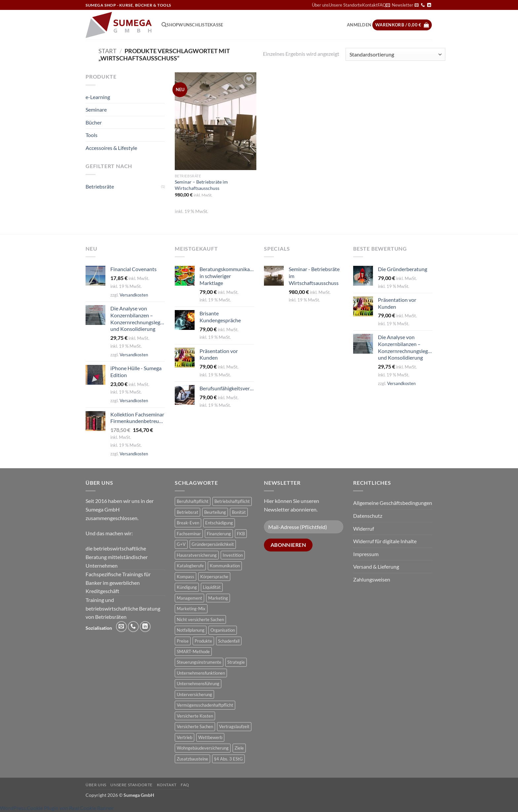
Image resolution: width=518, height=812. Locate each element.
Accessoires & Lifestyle (111, 148)
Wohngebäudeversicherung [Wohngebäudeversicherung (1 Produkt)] (203, 748)
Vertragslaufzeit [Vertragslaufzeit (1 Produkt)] (234, 726)
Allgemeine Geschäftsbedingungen (393, 503)
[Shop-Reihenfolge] (395, 54)
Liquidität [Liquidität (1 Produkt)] (212, 587)
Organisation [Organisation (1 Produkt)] (223, 630)
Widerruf (364, 529)
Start (108, 51)
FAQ (185, 785)
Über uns (320, 5)
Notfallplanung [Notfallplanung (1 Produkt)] (191, 630)
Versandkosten (134, 295)
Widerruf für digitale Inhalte (385, 541)
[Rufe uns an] (423, 5)
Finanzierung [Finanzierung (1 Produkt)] (219, 534)
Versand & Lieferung (376, 566)
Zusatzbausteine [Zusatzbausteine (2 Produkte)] (192, 759)
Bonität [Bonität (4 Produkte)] (239, 512)
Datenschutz (368, 516)
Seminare (96, 109)
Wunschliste (194, 25)
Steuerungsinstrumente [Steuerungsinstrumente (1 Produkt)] (199, 662)
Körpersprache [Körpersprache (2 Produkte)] (214, 577)
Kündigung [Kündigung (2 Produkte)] (187, 587)
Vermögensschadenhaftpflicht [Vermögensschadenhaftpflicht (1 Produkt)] (205, 705)
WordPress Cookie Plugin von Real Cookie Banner (57, 808)
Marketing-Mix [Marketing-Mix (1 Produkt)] (191, 609)
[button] (400, 5)
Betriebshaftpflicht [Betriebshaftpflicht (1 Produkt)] (232, 501)
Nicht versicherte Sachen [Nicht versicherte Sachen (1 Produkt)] (200, 619)
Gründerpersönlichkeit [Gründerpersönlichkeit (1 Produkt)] (213, 544)
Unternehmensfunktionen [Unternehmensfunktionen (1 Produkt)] (201, 673)
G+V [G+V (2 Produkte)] (181, 544)
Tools (92, 135)
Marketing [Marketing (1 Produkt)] (218, 598)
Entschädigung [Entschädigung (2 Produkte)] (219, 523)
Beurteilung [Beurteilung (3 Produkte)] (215, 512)
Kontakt (370, 5)
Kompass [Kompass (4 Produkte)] (185, 577)
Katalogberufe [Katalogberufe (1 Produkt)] (190, 566)
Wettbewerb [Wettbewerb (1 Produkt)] (210, 737)
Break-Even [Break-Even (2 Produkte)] (188, 523)
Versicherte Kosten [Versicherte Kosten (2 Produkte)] (195, 716)
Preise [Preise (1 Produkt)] (183, 641)
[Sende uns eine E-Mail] (417, 5)
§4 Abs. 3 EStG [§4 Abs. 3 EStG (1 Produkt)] (228, 759)
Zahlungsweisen (372, 579)
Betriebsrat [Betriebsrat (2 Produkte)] (187, 512)
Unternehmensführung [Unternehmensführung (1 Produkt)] (198, 684)
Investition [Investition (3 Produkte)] (233, 555)
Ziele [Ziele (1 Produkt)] (239, 748)
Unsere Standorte (345, 5)
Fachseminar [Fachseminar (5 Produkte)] (189, 534)
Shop (172, 25)
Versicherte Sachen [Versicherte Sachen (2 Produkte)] (195, 726)
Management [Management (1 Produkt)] (189, 598)
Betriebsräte (100, 186)
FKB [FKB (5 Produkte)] (241, 534)
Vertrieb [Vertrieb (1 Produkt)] (185, 737)
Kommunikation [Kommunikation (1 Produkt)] (225, 566)
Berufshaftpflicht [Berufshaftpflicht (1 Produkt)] (193, 501)
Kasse (216, 25)
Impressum (366, 554)
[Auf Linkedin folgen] (429, 5)
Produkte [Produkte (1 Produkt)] (203, 641)
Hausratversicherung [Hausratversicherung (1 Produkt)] (197, 555)
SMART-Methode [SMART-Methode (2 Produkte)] (193, 652)
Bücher (94, 122)
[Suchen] (164, 25)
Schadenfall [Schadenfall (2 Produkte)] (229, 641)
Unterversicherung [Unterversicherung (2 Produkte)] (194, 694)
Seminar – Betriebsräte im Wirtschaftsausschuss (201, 185)
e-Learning (98, 97)
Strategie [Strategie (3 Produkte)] (236, 662)
